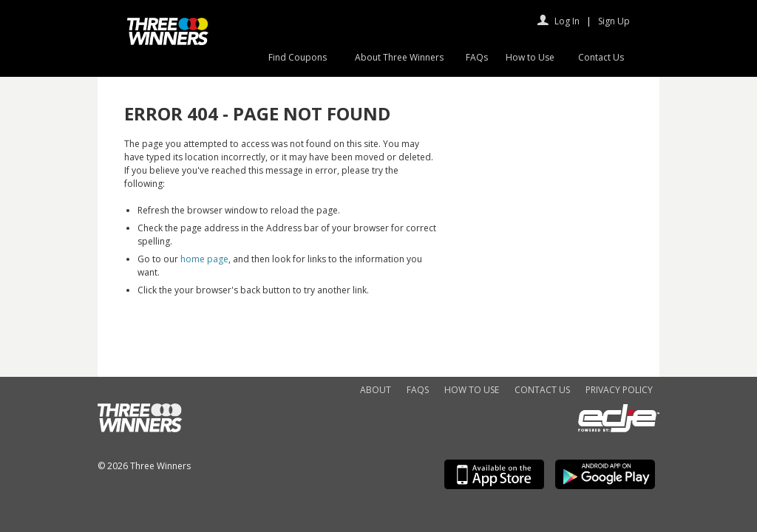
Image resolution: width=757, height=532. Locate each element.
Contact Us (601, 57)
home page (204, 259)
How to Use (530, 57)
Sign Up (614, 21)
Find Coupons (298, 57)
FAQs (477, 57)
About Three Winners (399, 57)
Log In (567, 21)
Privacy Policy (619, 390)
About (376, 390)
